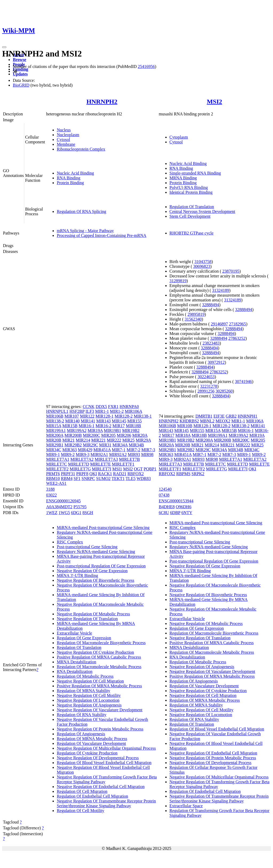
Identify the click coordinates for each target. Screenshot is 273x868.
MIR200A (55, 435)
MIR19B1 (112, 431)
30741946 (243, 381)
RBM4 (67, 479)
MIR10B (185, 426)
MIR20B (54, 440)
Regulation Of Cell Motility (81, 811)
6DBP (175, 513)
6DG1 (76, 513)
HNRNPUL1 (57, 411)
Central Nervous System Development (202, 211)
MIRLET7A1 (58, 459)
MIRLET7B (129, 459)
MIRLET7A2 (82, 459)
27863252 (237, 338)
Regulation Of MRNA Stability (83, 691)
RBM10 (53, 479)
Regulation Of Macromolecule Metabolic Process (99, 667)
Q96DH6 (184, 507)
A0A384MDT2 (59, 507)
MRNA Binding (183, 178)
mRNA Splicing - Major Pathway (85, 231)
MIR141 (88, 421)
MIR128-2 (124, 416)
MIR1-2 (117, 411)
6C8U (164, 513)
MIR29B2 (73, 445)
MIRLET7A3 (106, 459)
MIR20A (140, 435)
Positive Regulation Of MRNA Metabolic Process (99, 686)
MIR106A (133, 411)
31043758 (203, 262)
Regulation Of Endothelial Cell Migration (93, 796)
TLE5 (131, 479)
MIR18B (133, 426)
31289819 (178, 281)
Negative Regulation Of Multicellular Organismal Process (106, 748)
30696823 (202, 266)
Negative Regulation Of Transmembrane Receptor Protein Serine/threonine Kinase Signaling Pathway (106, 803)
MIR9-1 (53, 455)
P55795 (80, 507)
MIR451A (102, 450)
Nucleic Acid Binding (75, 173)
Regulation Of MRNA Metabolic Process (92, 739)
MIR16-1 (87, 426)
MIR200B (73, 435)
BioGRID (21, 85)
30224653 (206, 377)
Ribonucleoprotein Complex (81, 149)
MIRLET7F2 (57, 469)
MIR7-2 (134, 450)
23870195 (231, 271)
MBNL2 (207, 421)
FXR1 (113, 407)
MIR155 (134, 421)
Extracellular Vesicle (75, 633)
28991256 (206, 391)
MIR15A (54, 426)
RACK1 (105, 474)
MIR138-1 (143, 416)
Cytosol (63, 140)
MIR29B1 (55, 445)
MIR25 (129, 440)
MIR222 (114, 440)
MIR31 (105, 445)
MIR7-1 (119, 450)
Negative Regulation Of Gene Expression (92, 571)
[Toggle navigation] (4, 47)
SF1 (77, 479)
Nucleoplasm (68, 135)
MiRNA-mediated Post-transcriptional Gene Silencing (103, 528)
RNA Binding (69, 178)
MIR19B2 (131, 431)
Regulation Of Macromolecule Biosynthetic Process (101, 643)
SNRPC (88, 479)
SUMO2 (103, 479)
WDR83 (144, 479)
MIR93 (134, 455)
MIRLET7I (101, 469)
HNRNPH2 (102, 102)
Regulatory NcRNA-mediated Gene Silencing (96, 552)
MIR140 (72, 421)
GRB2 (231, 416)
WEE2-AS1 (56, 483)
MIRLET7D (79, 464)
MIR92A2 (118, 455)
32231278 (209, 386)
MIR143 (103, 421)
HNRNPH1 (248, 416)
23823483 (211, 343)
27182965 (238, 324)
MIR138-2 (55, 421)
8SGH (88, 513)
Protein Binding (70, 183)
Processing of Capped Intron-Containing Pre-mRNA (102, 235)
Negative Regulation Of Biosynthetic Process (96, 580)
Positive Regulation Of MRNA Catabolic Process (99, 657)
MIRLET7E (100, 464)
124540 (165, 489)
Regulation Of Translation (192, 207)
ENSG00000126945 (63, 501)
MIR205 (109, 435)
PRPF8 (82, 474)
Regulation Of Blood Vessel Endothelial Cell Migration (104, 763)
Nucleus (64, 130)
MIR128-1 (105, 416)
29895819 (196, 314)
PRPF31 (68, 474)
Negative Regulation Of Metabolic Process (93, 614)
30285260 (224, 391)
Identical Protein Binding (191, 192)
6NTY (187, 513)
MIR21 (69, 440)
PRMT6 (53, 474)
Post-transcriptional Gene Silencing (87, 547)
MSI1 (117, 469)
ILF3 (90, 411)
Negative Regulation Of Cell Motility (89, 695)
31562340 (193, 319)
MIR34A (120, 445)
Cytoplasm (179, 137)
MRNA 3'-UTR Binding (77, 576)
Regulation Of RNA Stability (82, 715)
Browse (19, 60)
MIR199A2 (77, 431)
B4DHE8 (167, 507)
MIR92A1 (99, 455)
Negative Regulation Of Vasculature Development (100, 710)
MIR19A (95, 431)
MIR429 (85, 450)
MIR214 (83, 440)
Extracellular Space (186, 806)
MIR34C (54, 450)
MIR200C (92, 435)
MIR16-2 (103, 426)
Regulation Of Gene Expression (84, 638)
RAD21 (120, 474)
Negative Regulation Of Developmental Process (98, 758)
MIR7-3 (148, 450)
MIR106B (55, 416)
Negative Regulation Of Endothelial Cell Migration (101, 787)
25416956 (146, 66)
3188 (50, 489)
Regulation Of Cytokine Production (87, 753)
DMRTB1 (204, 416)
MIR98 (147, 455)
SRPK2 (198, 474)
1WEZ (52, 513)
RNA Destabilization (75, 671)
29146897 (219, 324)
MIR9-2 (68, 455)
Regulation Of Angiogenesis (81, 734)
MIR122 (87, 416)
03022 (51, 495)
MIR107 (72, 416)
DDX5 (101, 407)
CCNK (89, 407)
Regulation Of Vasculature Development (91, 743)
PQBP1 (150, 469)
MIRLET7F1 (123, 464)
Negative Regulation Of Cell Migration (90, 681)
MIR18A (183, 435)
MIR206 (124, 435)
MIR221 (98, 440)
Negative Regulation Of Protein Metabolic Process (100, 729)
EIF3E (219, 416)
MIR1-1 (102, 411)
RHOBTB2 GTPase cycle (192, 233)
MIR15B (70, 426)
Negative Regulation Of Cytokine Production (95, 652)
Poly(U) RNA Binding (189, 187)
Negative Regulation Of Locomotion (88, 700)
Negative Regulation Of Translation (87, 619)
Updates (20, 74)
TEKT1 (118, 479)
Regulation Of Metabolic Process (85, 676)
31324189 (221, 290)
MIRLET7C (57, 464)
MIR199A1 (56, 431)
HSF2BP (77, 411)
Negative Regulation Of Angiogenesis (89, 705)
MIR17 (119, 426)
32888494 (211, 305)
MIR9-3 (83, 455)
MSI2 (214, 102)
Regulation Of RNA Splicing (81, 211)
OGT (138, 469)
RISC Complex (70, 542)
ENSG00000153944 (176, 501)
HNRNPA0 (129, 407)
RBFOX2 (136, 474)
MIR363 (70, 450)
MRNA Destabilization (77, 662)
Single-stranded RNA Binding (195, 173)
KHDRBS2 (189, 421)
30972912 (216, 362)
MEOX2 (223, 421)
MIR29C (91, 445)
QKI (93, 474)
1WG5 (64, 513)
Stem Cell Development (190, 216)
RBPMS (183, 474)
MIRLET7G (80, 469)
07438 (164, 495)
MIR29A (143, 440)
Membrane (66, 144)
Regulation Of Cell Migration (82, 791)
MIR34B (136, 445)
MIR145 (119, 421)
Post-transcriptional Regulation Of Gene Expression (101, 566)
